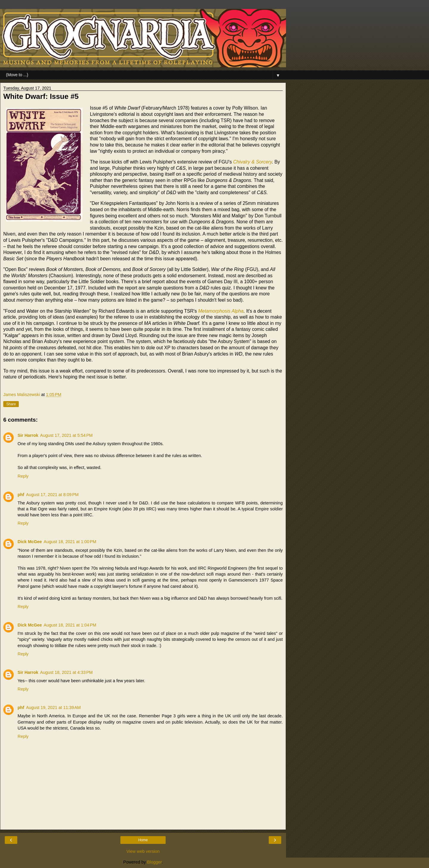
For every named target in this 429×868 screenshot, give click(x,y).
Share (11, 404)
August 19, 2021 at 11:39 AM (53, 708)
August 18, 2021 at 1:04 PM (70, 625)
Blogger (154, 862)
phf (21, 495)
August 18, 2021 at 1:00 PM (70, 542)
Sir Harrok (28, 435)
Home (143, 840)
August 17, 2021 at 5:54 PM (66, 435)
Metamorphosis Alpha (221, 311)
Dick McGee (30, 542)
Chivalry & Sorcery (253, 162)
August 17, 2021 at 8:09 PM (52, 495)
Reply (23, 476)
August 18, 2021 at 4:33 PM (66, 672)
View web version (143, 851)
